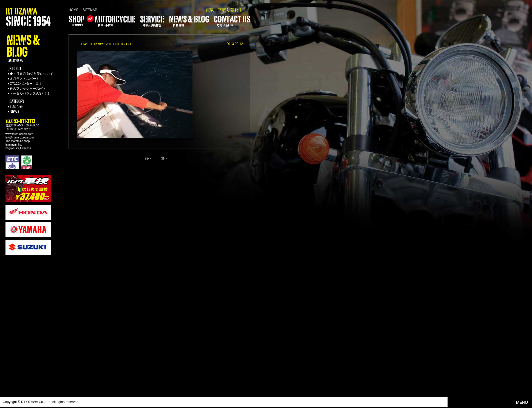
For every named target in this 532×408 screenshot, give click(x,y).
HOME (73, 10)
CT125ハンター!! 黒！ (26, 84)
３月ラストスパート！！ (28, 79)
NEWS (15, 112)
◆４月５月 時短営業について (31, 74)
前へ (148, 158)
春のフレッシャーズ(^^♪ (27, 89)
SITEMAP (90, 10)
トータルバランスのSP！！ (30, 93)
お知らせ (16, 107)
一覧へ (163, 158)
